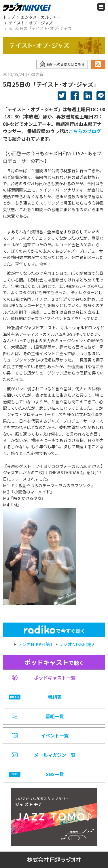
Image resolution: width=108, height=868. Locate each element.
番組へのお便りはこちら (62, 64)
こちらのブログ (85, 131)
